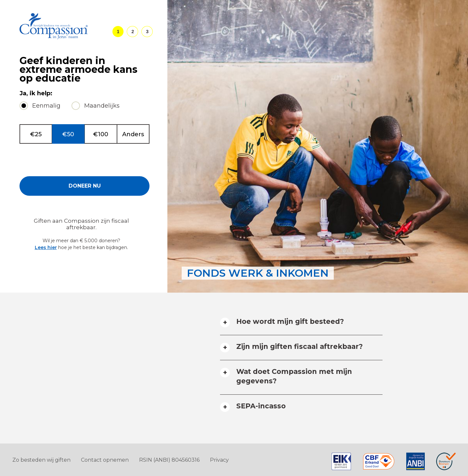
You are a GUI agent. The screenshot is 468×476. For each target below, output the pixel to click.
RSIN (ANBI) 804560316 (169, 460)
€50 (68, 134)
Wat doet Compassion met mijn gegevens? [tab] (294, 376)
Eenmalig (46, 106)
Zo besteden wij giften (41, 460)
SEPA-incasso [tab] (261, 406)
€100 (101, 134)
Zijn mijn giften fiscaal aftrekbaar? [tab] (299, 346)
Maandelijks (102, 106)
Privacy (219, 460)
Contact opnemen (105, 460)
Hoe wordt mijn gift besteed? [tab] (290, 321)
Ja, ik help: (36, 93)
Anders (133, 134)
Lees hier (46, 247)
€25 (36, 134)
